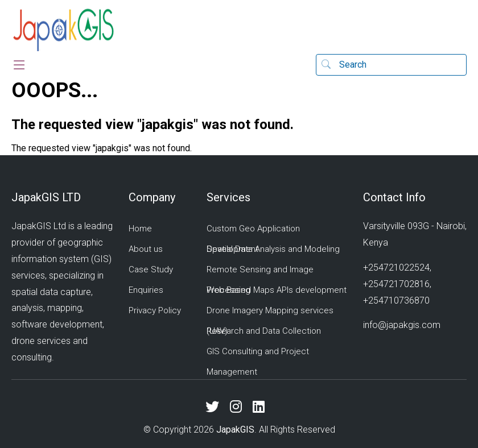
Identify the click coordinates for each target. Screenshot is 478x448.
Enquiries (146, 290)
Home (140, 229)
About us (146, 249)
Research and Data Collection (264, 331)
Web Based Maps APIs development (277, 290)
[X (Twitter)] (217, 407)
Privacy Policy (155, 310)
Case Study (151, 269)
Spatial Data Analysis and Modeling (273, 249)
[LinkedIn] (263, 407)
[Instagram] (240, 407)
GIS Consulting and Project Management (258, 362)
